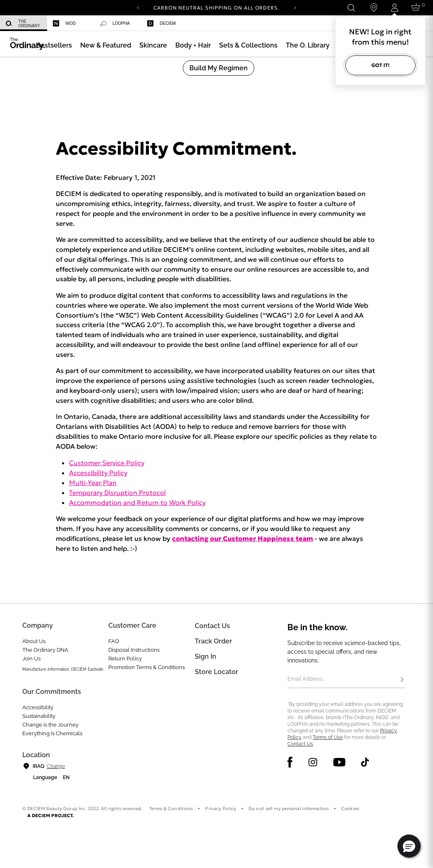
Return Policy (125, 659)
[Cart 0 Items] (417, 8)
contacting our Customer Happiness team (243, 538)
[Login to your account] (394, 8)
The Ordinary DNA (45, 650)
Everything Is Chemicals (52, 733)
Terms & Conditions (171, 808)
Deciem (161, 23)
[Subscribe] (402, 680)
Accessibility (38, 707)
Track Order (213, 641)
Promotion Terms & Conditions (147, 667)
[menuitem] (24, 23)
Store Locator (216, 672)
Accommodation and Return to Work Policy (137, 502)
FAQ (114, 641)
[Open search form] (351, 8)
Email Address (305, 679)
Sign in (206, 656)
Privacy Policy (221, 808)
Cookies (350, 808)
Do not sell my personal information (289, 808)
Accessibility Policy (98, 473)
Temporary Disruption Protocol (117, 493)
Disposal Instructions (134, 650)
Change (56, 766)
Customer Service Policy (107, 463)
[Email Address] (346, 680)
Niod (64, 23)
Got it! (380, 65)
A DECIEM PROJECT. (51, 815)
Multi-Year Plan (93, 483)
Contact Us (300, 744)
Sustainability (39, 716)
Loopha (115, 24)
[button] (106, 45)
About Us (34, 641)
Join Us (31, 659)
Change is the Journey (50, 725)
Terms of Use (328, 737)
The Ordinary (23, 24)
